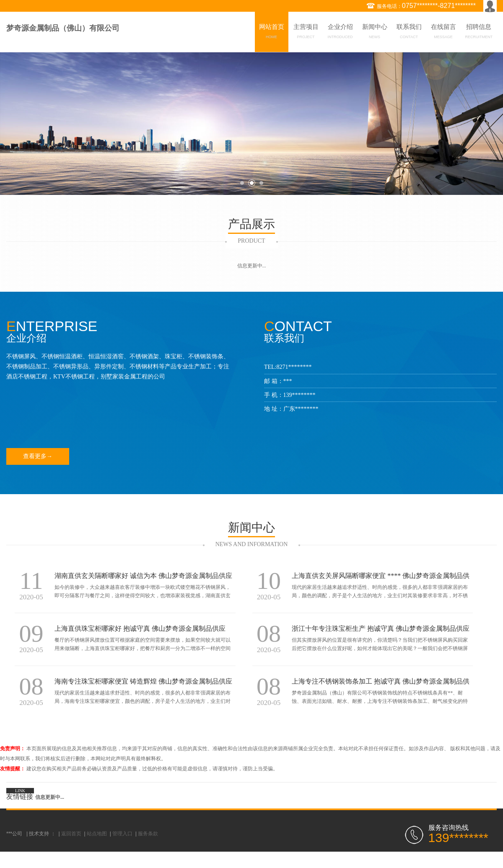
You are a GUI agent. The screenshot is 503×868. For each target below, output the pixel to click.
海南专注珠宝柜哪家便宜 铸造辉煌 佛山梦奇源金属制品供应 (143, 681)
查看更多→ (38, 456)
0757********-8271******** (439, 6)
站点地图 (97, 834)
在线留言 (443, 33)
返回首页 (71, 834)
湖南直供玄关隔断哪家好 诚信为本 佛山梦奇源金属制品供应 (143, 576)
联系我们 (409, 33)
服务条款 (148, 834)
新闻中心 (375, 33)
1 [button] (242, 183)
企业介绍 (340, 33)
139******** (299, 395)
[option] (251, 123)
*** (288, 381)
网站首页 (272, 33)
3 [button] (261, 183)
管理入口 (122, 834)
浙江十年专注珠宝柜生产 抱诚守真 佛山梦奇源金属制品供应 (381, 628)
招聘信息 (479, 33)
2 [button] (252, 183)
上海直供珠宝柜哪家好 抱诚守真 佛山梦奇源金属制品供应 (140, 628)
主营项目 (306, 33)
